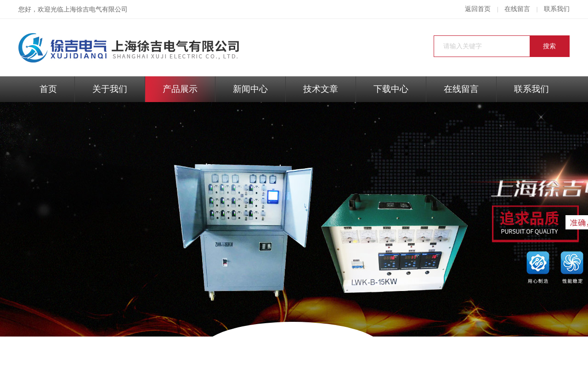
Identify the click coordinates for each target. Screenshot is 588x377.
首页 (48, 89)
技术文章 (321, 89)
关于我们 (110, 89)
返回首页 (478, 9)
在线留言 (517, 9)
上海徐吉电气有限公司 (96, 9)
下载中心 (391, 89)
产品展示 (180, 89)
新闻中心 (250, 89)
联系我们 (557, 9)
